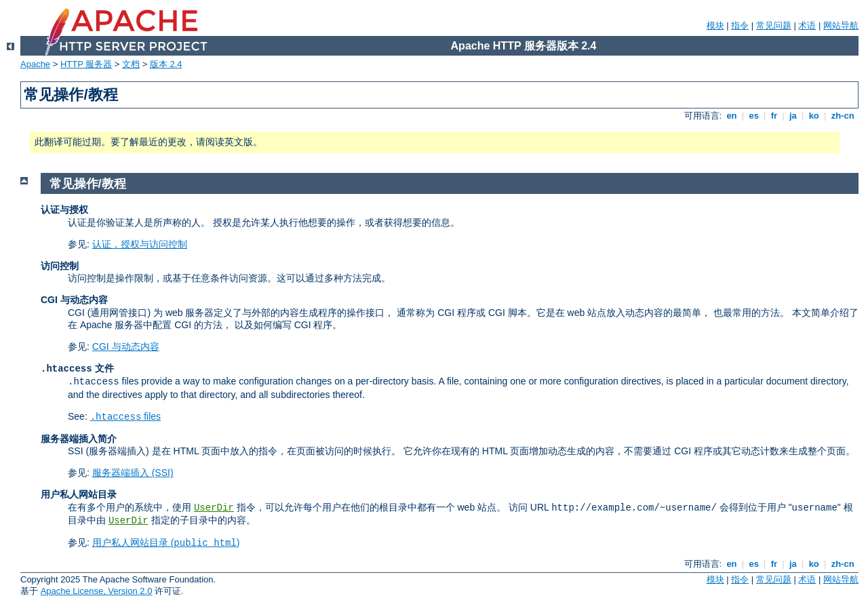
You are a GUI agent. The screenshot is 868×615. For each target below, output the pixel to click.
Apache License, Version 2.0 (97, 591)
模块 (715, 25)
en (732, 116)
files (125, 416)
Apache (35, 64)
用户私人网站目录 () (166, 542)
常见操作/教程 (88, 184)
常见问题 (774, 25)
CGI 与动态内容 (126, 346)
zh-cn (843, 116)
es (754, 116)
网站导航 (841, 25)
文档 (131, 64)
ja (793, 116)
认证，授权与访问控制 (140, 244)
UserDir (214, 508)
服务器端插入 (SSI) (133, 473)
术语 (807, 25)
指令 (740, 25)
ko (814, 116)
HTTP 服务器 (86, 64)
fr (774, 116)
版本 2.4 (166, 64)
